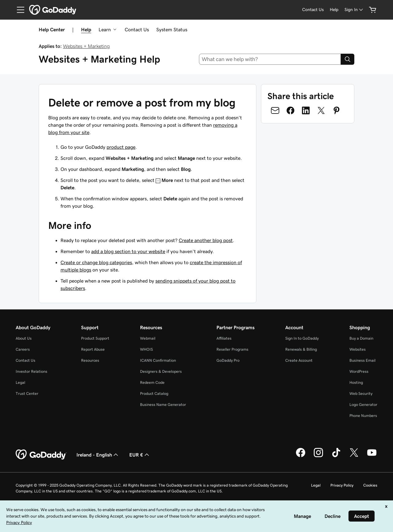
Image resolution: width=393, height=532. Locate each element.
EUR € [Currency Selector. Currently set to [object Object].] (140, 455)
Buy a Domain (361, 338)
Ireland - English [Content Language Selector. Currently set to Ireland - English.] (98, 455)
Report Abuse (93, 349)
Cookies (370, 485)
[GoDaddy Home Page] (41, 455)
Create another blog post (206, 240)
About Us (24, 338)
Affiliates (224, 338)
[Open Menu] (18, 10)
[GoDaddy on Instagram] (318, 456)
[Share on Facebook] (290, 110)
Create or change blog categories (96, 262)
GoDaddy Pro (228, 360)
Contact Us (137, 29)
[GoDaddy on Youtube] (372, 456)
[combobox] (270, 59)
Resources (90, 360)
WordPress (359, 371)
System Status (172, 29)
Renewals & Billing (301, 349)
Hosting (356, 382)
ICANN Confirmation (158, 360)
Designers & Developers (161, 371)
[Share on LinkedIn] (306, 110)
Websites (358, 349)
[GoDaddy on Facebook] (301, 456)
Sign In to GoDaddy (302, 338)
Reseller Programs (232, 349)
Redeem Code (152, 382)
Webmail (148, 338)
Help (86, 29)
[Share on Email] (275, 110)
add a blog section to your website (128, 251)
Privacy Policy (342, 485)
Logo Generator (363, 405)
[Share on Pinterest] (337, 110)
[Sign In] (354, 10)
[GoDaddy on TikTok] (336, 456)
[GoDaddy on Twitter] (354, 456)
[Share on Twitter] (321, 110)
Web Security (361, 393)
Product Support (95, 338)
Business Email (362, 360)
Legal (20, 382)
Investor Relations (31, 371)
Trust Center (27, 393)
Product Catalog (154, 393)
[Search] (348, 59)
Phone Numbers (363, 416)
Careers (23, 349)
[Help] (334, 10)
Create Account (299, 360)
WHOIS (146, 349)
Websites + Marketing (86, 46)
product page (121, 147)
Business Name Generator (163, 405)
